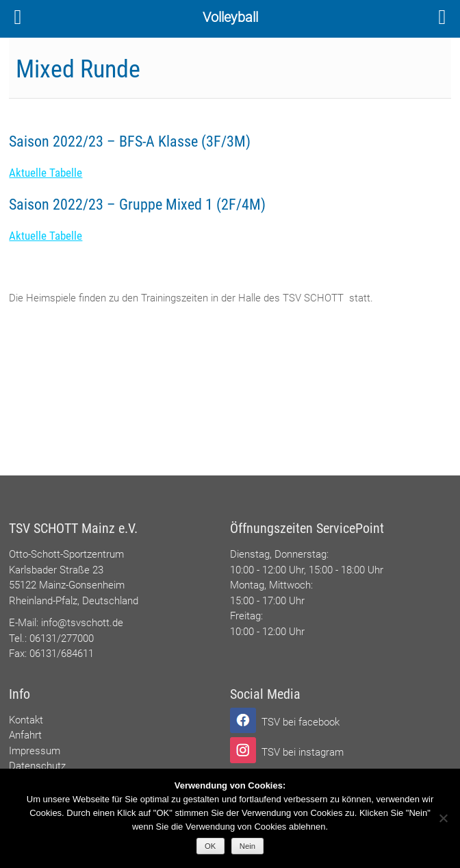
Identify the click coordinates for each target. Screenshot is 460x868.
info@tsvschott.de (82, 623)
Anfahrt (25, 735)
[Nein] (443, 818)
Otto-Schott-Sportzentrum (66, 554)
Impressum (35, 751)
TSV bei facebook (301, 722)
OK (210, 846)
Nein (247, 846)
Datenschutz (37, 766)
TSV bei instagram (303, 752)
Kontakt (26, 720)
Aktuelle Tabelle (46, 173)
